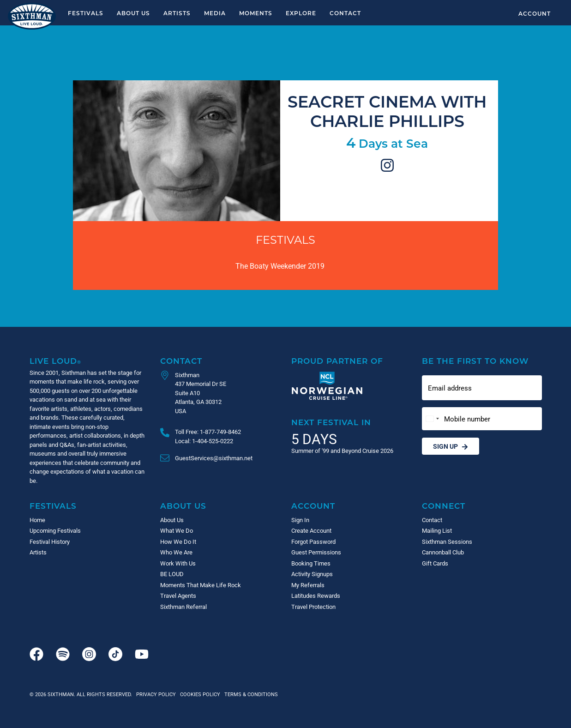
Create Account (311, 530)
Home (37, 520)
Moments (256, 13)
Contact (345, 13)
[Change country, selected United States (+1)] (432, 419)
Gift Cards (435, 563)
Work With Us (178, 563)
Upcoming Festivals (55, 530)
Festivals (86, 13)
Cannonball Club (443, 552)
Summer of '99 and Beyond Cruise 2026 (342, 451)
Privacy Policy (156, 694)
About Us (133, 13)
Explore (301, 13)
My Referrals (308, 585)
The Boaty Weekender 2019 (280, 266)
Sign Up (451, 446)
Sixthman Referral (183, 607)
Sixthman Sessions (447, 541)
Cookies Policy (199, 694)
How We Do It (178, 541)
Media (215, 13)
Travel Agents (178, 596)
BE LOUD (172, 574)
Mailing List (437, 530)
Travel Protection (313, 607)
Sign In (300, 520)
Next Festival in (331, 422)
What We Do (177, 530)
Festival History (50, 541)
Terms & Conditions (250, 694)
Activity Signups (312, 574)
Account (535, 13)
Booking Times (311, 563)
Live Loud (55, 361)
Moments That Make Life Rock (201, 585)
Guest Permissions (316, 552)
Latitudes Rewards (316, 596)
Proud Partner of (337, 361)
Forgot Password (313, 541)
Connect (444, 506)
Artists (177, 13)
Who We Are (176, 552)
